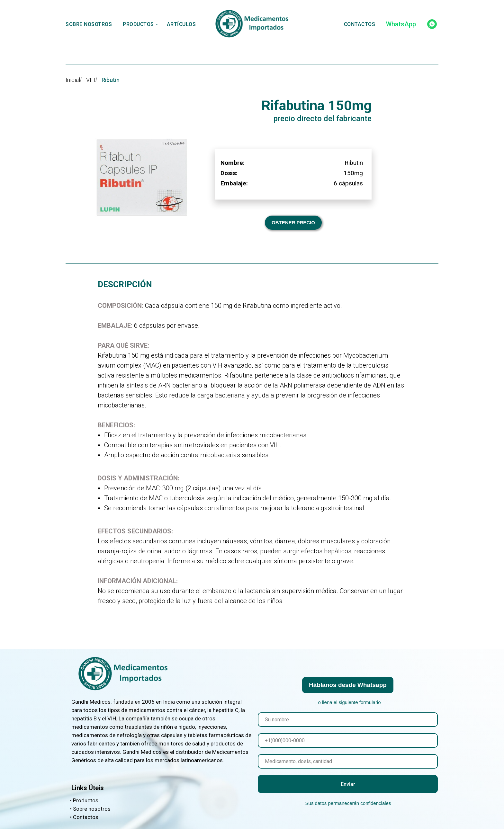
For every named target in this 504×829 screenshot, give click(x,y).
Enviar (348, 784)
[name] (348, 720)
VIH (91, 80)
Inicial (73, 80)
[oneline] (348, 761)
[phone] (348, 740)
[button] (293, 223)
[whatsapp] (432, 24)
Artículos (181, 24)
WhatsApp (401, 24)
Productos (138, 24)
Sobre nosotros (89, 24)
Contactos (360, 24)
